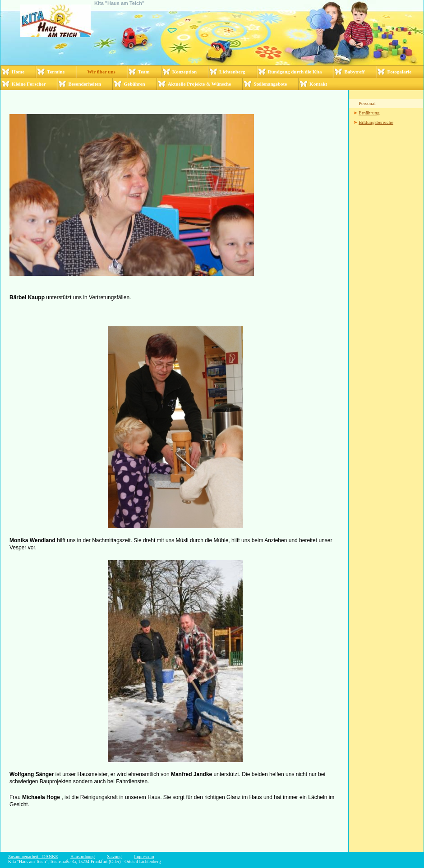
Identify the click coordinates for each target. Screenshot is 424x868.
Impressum (144, 857)
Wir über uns (101, 72)
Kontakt (318, 84)
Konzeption (184, 72)
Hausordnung (83, 857)
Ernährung (369, 113)
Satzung (114, 857)
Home (18, 72)
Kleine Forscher (29, 84)
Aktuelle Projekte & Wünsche (199, 84)
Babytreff (354, 72)
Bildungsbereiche (376, 122)
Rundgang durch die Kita (295, 72)
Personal (367, 103)
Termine (56, 72)
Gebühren (134, 84)
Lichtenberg (232, 72)
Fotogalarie (399, 72)
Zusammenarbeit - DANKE (33, 857)
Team (144, 72)
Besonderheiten (85, 84)
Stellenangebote (270, 84)
